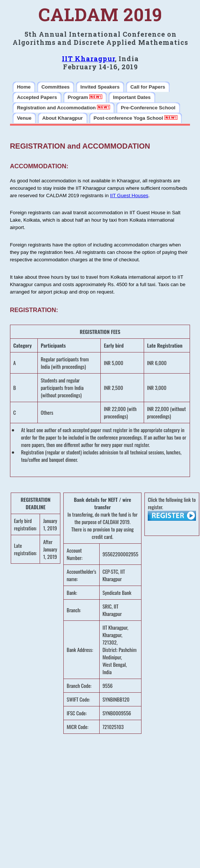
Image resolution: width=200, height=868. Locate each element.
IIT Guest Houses (129, 196)
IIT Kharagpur (88, 59)
